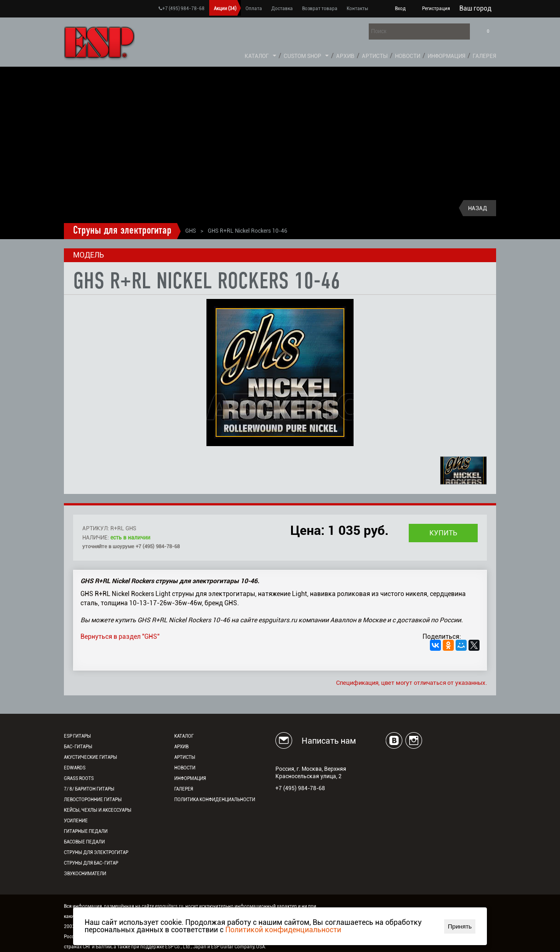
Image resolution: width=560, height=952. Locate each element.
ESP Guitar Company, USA (238, 947)
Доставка (282, 9)
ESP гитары (77, 736)
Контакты (357, 9)
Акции (225, 9)
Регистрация (436, 9)
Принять (460, 926)
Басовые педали (84, 842)
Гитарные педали (86, 831)
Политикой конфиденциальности (283, 930)
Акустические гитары (91, 757)
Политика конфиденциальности (215, 800)
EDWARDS (75, 768)
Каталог (257, 56)
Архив (345, 56)
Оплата (254, 9)
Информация (446, 56)
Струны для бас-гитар (91, 863)
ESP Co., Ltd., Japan (186, 947)
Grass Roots (79, 778)
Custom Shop (303, 56)
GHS (191, 231)
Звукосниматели (85, 874)
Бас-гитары (78, 747)
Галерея (484, 56)
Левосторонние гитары (93, 800)
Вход (400, 9)
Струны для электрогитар (122, 231)
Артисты (375, 56)
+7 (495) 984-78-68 (182, 9)
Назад (477, 208)
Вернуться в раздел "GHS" (120, 637)
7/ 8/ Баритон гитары (89, 789)
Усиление (76, 821)
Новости (408, 56)
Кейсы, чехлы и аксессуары (98, 810)
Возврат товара (320, 9)
